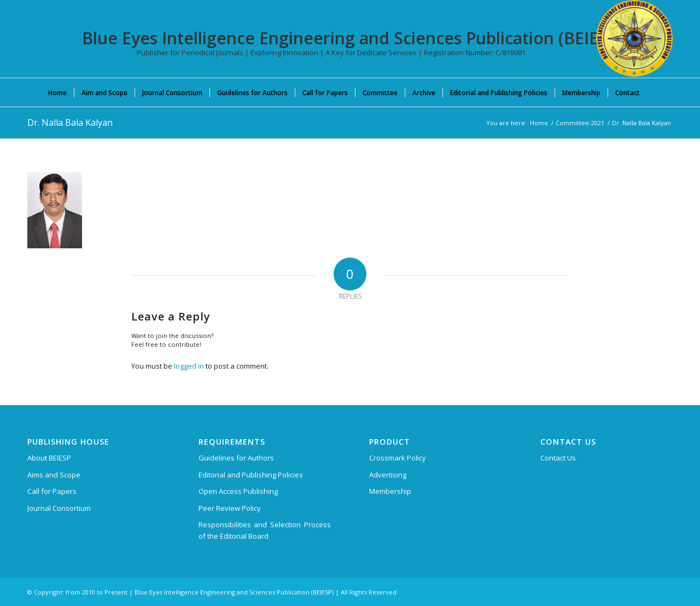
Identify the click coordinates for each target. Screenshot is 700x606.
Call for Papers (52, 491)
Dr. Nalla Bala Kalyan (70, 123)
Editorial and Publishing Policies (251, 475)
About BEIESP (49, 458)
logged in (189, 366)
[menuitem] (57, 92)
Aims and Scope (54, 475)
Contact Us (558, 458)
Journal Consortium (59, 508)
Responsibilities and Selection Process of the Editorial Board (265, 530)
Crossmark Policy (398, 458)
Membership (390, 491)
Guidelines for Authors (236, 458)
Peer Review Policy (230, 508)
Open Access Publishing (238, 491)
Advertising (388, 475)
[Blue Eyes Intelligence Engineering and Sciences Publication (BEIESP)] (634, 38)
